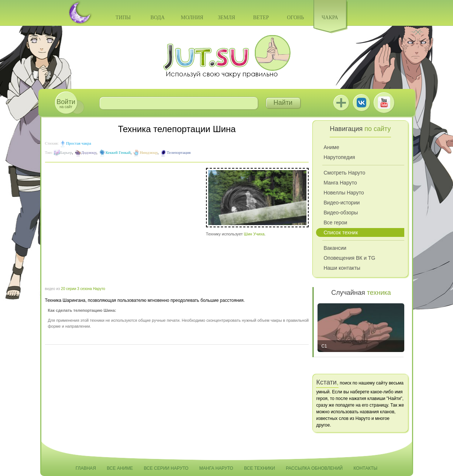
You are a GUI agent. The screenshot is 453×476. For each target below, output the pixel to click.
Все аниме (120, 468)
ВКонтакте (361, 103)
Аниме (331, 147)
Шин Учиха (254, 234)
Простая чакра (79, 143)
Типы (123, 18)
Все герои (335, 223)
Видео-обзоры (341, 213)
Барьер (66, 152)
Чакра (330, 18)
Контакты (366, 468)
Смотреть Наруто (344, 173)
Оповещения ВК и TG (349, 258)
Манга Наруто (340, 183)
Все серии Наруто (166, 468)
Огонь (295, 18)
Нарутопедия (339, 157)
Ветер (261, 18)
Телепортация (179, 152)
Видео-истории (342, 203)
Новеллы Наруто (344, 193)
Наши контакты (342, 268)
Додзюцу (89, 152)
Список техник (341, 232)
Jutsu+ (341, 103)
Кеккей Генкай (118, 152)
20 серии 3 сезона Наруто (83, 289)
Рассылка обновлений (314, 468)
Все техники (260, 468)
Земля (226, 18)
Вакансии (335, 248)
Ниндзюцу (148, 152)
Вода (158, 18)
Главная (86, 468)
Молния (192, 18)
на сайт (66, 104)
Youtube (384, 103)
